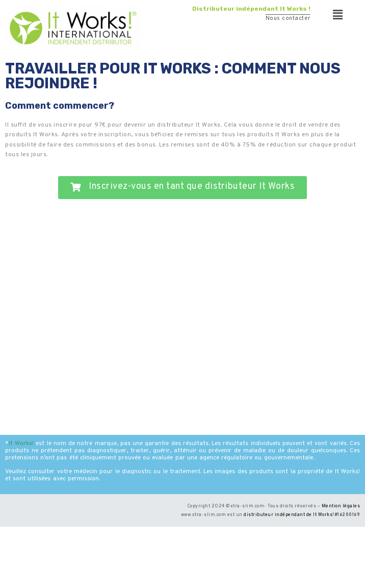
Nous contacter (288, 18)
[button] (338, 15)
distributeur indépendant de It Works (288, 515)
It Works (20, 444)
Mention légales (341, 506)
